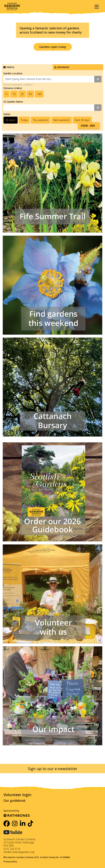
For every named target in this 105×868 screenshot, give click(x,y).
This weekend (40, 120)
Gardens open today (53, 47)
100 (39, 94)
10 (14, 94)
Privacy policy (10, 861)
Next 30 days (82, 120)
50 (30, 94)
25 (22, 94)
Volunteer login (17, 795)
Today (24, 120)
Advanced (62, 67)
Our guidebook (14, 800)
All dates (11, 120)
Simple (9, 67)
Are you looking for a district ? (18, 85)
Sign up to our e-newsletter (53, 769)
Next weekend (61, 120)
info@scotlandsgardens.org (19, 852)
